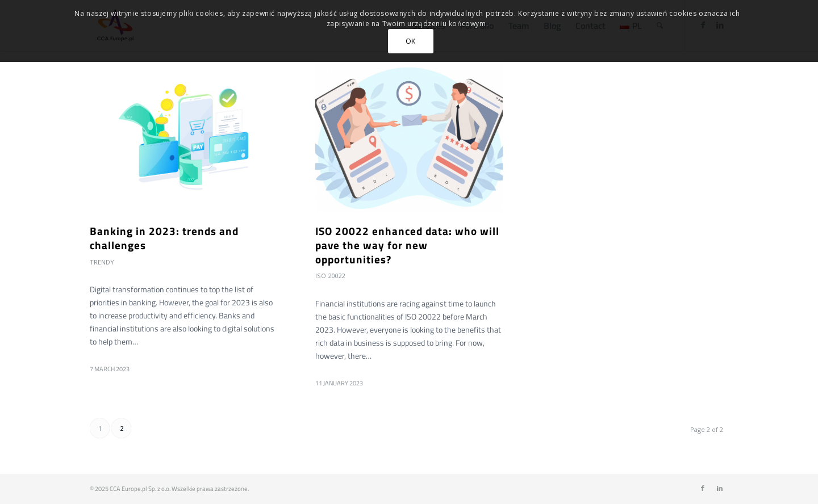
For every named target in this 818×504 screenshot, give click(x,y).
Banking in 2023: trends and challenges (164, 238)
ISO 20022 (330, 276)
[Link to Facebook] (703, 488)
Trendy (102, 262)
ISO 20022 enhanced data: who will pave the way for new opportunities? (407, 245)
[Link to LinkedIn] (720, 488)
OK (411, 41)
